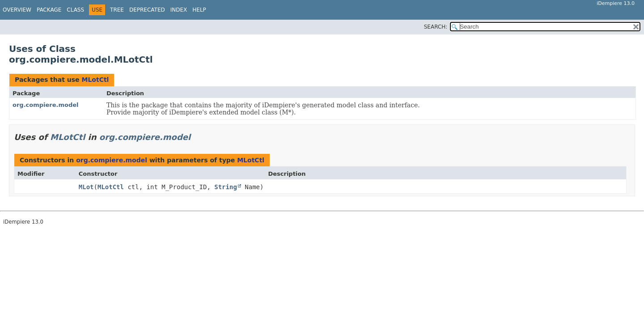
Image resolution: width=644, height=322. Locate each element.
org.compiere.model (46, 105)
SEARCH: (436, 27)
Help (199, 10)
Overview (17, 10)
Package (49, 10)
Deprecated (147, 10)
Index (179, 10)
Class (75, 10)
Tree (117, 10)
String (226, 187)
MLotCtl (95, 80)
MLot (86, 187)
